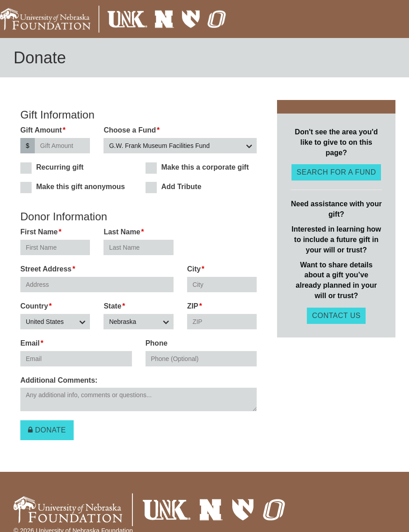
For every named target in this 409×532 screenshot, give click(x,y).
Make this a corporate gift (197, 168)
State (112, 306)
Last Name (122, 232)
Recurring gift (52, 168)
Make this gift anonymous (73, 187)
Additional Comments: (59, 380)
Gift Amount (41, 130)
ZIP (193, 306)
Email (30, 343)
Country (34, 306)
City (194, 269)
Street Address (46, 269)
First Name (39, 232)
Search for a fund (336, 172)
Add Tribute (174, 187)
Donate (47, 430)
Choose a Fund (130, 130)
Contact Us (336, 316)
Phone (157, 343)
